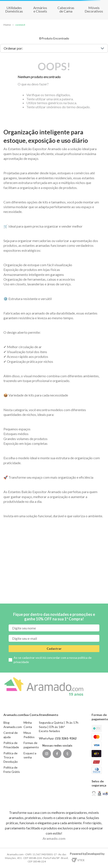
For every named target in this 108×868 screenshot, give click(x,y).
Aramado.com (54, 838)
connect (20, 25)
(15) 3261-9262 (66, 738)
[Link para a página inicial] (7, 25)
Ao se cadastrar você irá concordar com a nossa (53, 660)
